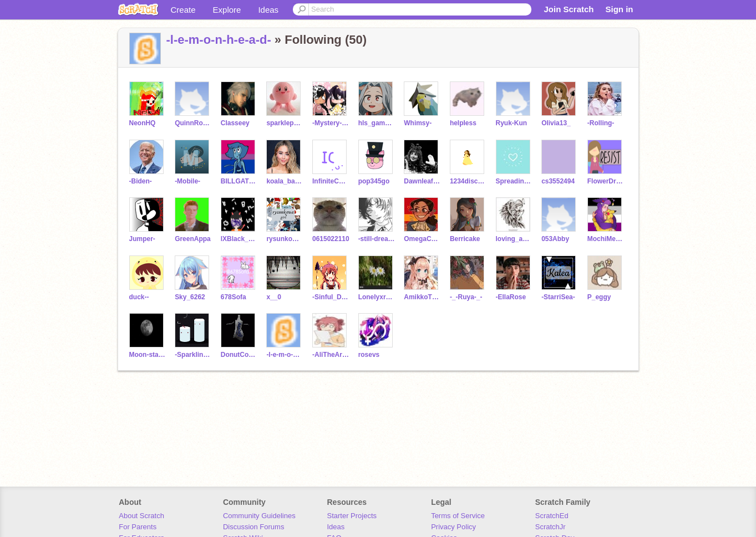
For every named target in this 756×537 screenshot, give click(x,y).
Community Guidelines (259, 516)
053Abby (555, 239)
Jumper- (142, 239)
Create (183, 10)
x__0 (274, 297)
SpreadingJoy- (514, 181)
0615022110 (331, 239)
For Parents (138, 527)
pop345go (374, 181)
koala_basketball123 (285, 181)
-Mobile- (187, 181)
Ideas (268, 10)
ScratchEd (552, 516)
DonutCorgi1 (239, 355)
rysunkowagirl (285, 239)
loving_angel (514, 239)
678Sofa (234, 297)
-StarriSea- (558, 297)
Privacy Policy (453, 527)
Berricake (465, 239)
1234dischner (468, 181)
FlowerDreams (606, 181)
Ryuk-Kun (512, 123)
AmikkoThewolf (422, 297)
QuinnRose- (193, 123)
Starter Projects (352, 516)
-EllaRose (511, 297)
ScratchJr (550, 527)
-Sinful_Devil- (331, 297)
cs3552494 (558, 181)
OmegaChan (422, 239)
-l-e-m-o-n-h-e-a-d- (219, 40)
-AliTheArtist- (331, 355)
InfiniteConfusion (331, 181)
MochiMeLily (606, 239)
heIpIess (463, 123)
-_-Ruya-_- (466, 297)
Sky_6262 (190, 297)
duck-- (139, 297)
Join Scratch (569, 9)
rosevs (369, 355)
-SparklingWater (193, 355)
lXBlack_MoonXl (239, 239)
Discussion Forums (254, 527)
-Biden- (141, 181)
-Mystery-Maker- (331, 123)
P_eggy (599, 297)
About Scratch (141, 516)
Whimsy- (418, 123)
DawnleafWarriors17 (422, 181)
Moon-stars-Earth (148, 355)
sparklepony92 (285, 123)
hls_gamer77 (377, 123)
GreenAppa (193, 239)
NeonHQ (143, 123)
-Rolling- (601, 123)
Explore (227, 10)
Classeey (235, 123)
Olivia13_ (556, 123)
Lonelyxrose (377, 297)
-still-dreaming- (377, 239)
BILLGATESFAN (239, 181)
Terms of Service (458, 516)
